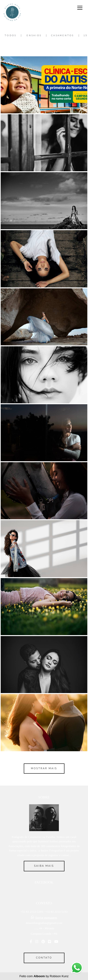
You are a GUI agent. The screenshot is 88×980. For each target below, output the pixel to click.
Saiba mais (44, 866)
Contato (44, 958)
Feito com (44, 976)
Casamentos (63, 36)
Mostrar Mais (44, 768)
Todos (10, 36)
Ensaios (34, 36)
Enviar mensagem (46, 917)
